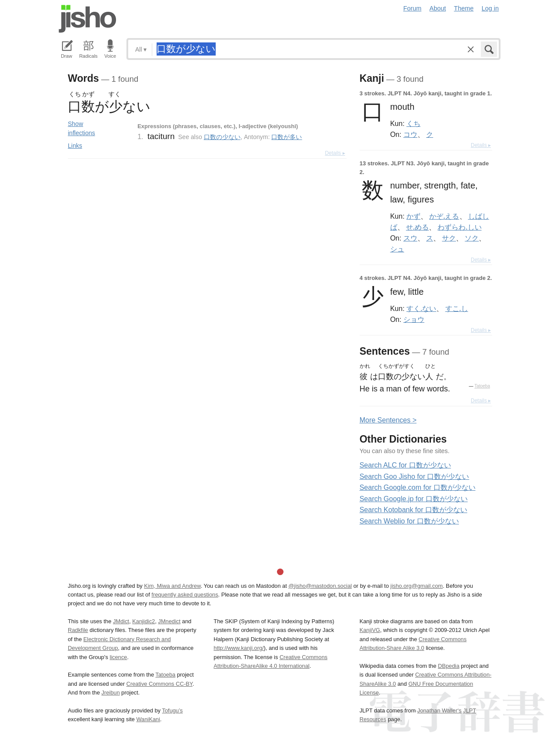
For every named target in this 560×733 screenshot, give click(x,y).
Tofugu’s (172, 710)
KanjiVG (370, 630)
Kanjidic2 (143, 621)
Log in (490, 8)
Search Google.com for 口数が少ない (418, 487)
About (438, 8)
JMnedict (169, 621)
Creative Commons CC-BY (159, 684)
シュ (397, 249)
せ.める (417, 227)
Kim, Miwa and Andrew (172, 586)
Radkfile (78, 630)
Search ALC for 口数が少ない (405, 465)
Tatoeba (482, 386)
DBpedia (449, 666)
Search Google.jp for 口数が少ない (414, 499)
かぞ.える (444, 216)
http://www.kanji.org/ (239, 648)
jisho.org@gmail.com (416, 586)
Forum (413, 8)
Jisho (87, 19)
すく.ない (421, 308)
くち (413, 123)
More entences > (388, 420)
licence (119, 657)
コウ (410, 134)
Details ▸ (335, 153)
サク (449, 238)
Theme (464, 8)
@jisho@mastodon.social (320, 586)
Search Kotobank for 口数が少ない (413, 510)
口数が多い (287, 137)
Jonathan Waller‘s (439, 710)
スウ (410, 238)
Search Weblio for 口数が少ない (409, 521)
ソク (472, 238)
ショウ (414, 319)
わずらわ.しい (459, 227)
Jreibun (111, 693)
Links (75, 146)
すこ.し (457, 308)
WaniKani (148, 719)
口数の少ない (222, 137)
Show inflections (81, 128)
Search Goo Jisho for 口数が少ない (415, 476)
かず (413, 216)
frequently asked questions (185, 595)
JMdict (121, 621)
